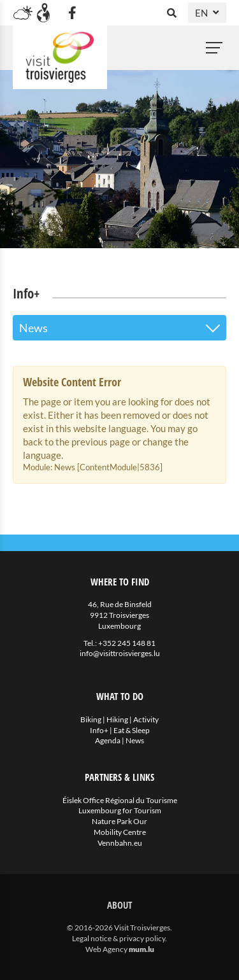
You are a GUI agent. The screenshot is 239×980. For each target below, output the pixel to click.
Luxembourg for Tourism (120, 810)
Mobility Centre (120, 832)
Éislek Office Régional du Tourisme (120, 800)
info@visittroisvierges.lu (120, 653)
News (135, 740)
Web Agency (106, 949)
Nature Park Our (119, 821)
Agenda (108, 740)
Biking (91, 719)
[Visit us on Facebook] (72, 13)
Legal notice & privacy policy (119, 938)
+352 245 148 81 (127, 643)
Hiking (117, 719)
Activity (146, 719)
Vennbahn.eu (120, 843)
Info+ (99, 730)
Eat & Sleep (132, 730)
